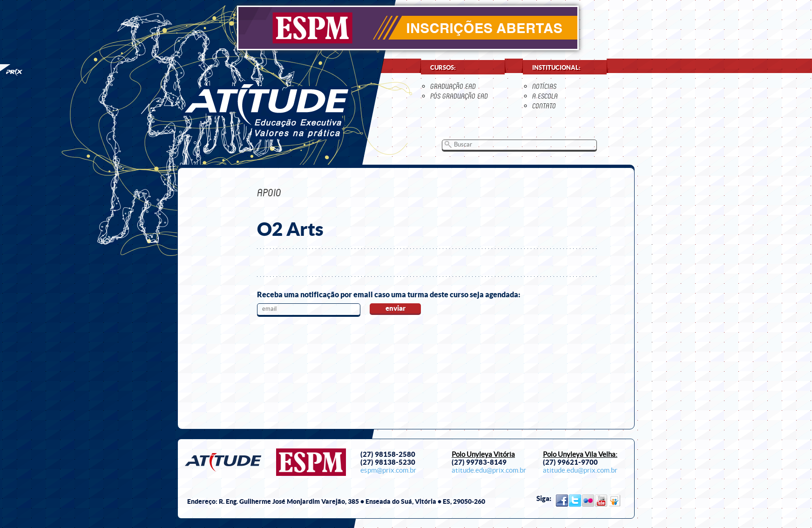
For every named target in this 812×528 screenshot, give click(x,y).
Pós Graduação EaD (459, 96)
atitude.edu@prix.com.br (489, 470)
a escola (545, 96)
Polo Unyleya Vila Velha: (580, 454)
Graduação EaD (453, 86)
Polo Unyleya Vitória (483, 454)
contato (544, 106)
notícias (544, 86)
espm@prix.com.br (388, 470)
